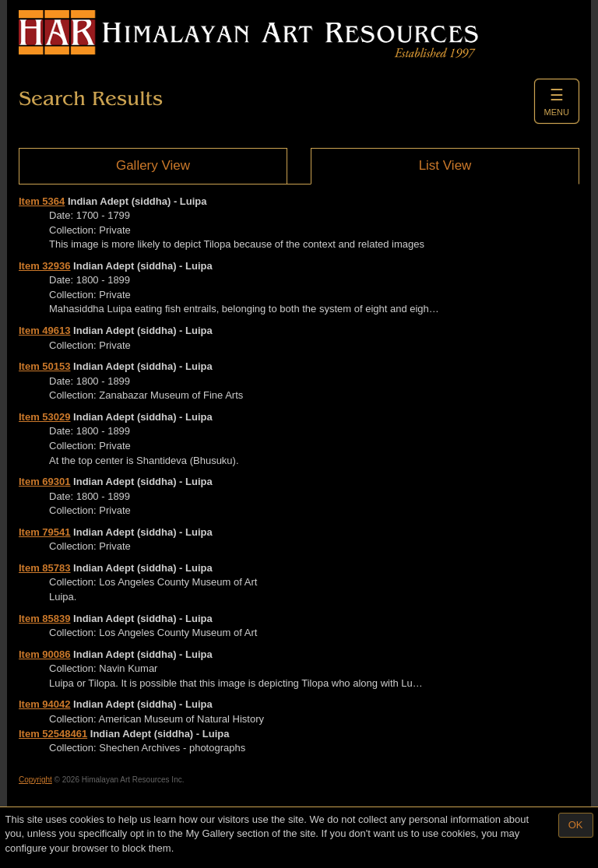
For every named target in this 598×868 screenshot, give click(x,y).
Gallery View (153, 165)
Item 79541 (45, 532)
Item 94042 (45, 704)
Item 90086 (45, 654)
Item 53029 (45, 417)
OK (576, 825)
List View (445, 165)
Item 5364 (42, 201)
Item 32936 (45, 266)
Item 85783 (45, 568)
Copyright (35, 780)
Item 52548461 (53, 734)
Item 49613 (45, 330)
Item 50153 (45, 366)
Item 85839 (45, 618)
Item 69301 (45, 481)
